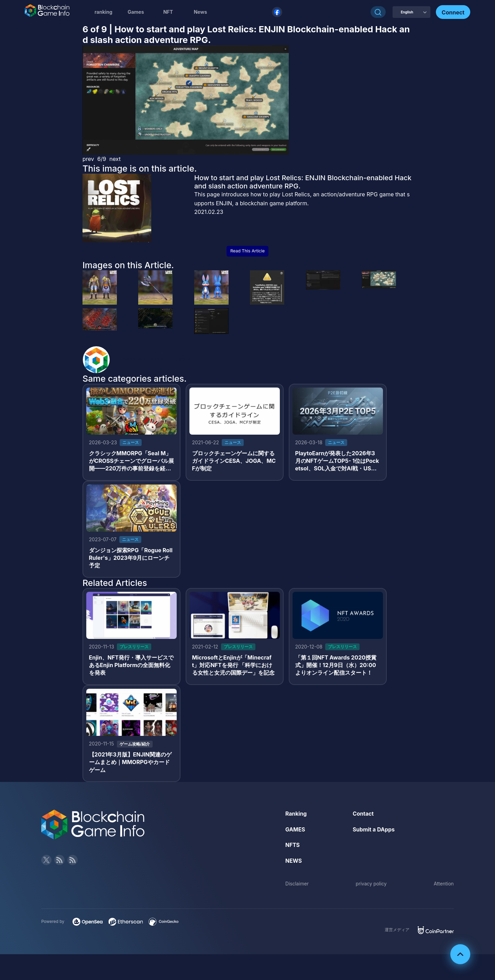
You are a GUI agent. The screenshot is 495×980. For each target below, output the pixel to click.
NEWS (294, 863)
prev (88, 159)
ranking (103, 12)
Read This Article (247, 251)
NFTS (293, 847)
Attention (444, 886)
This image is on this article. (140, 168)
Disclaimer (297, 886)
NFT (168, 12)
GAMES (295, 832)
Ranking (296, 816)
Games (136, 12)
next (115, 159)
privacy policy (371, 886)
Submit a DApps (374, 832)
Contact (363, 816)
